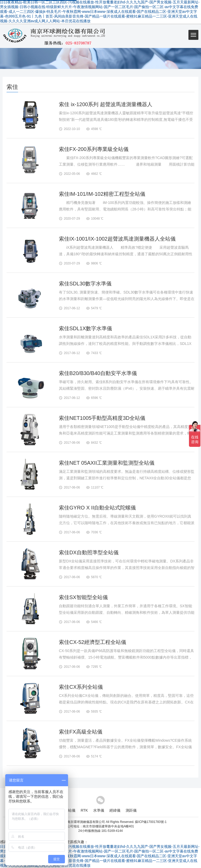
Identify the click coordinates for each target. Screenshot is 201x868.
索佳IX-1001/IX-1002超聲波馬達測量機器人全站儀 (117, 239)
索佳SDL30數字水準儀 (85, 284)
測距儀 (131, 810)
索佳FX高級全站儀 (81, 732)
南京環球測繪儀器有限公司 (86, 822)
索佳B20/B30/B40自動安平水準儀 (98, 373)
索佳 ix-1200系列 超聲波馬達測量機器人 (106, 104)
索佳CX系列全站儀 (81, 687)
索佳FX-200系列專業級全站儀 (94, 149)
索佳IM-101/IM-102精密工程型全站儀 (102, 194)
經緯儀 (115, 810)
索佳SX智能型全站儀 (83, 597)
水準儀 (99, 810)
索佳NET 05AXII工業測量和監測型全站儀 (107, 463)
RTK (84, 810)
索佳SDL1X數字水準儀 (85, 328)
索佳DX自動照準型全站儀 (89, 552)
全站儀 (70, 810)
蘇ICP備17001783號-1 (151, 822)
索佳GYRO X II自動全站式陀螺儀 (97, 508)
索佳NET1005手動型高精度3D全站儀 (102, 418)
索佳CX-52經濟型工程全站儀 (93, 642)
